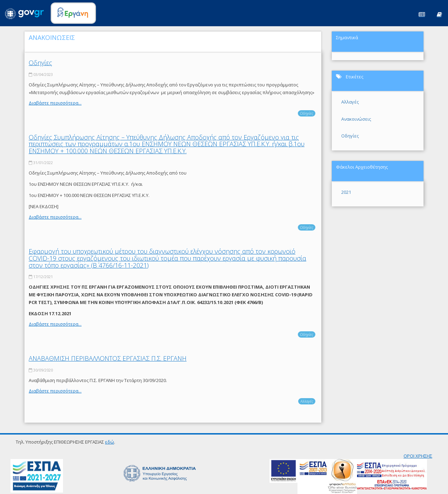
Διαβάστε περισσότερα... (55, 103)
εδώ (110, 442)
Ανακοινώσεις (356, 119)
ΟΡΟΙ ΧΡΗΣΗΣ (418, 456)
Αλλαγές (307, 401)
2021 (346, 192)
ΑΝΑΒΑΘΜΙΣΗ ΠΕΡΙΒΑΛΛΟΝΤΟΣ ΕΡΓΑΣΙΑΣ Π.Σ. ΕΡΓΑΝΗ (108, 358)
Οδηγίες (40, 63)
